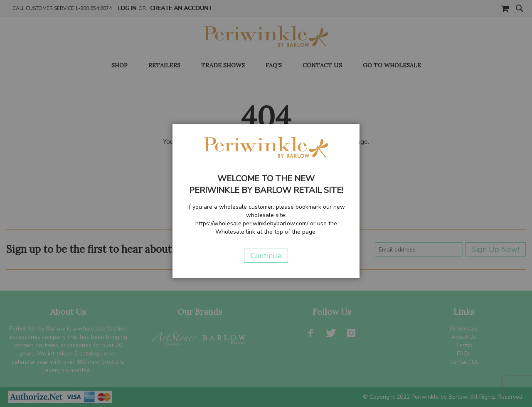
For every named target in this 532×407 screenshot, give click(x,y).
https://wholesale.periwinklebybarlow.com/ (252, 223)
